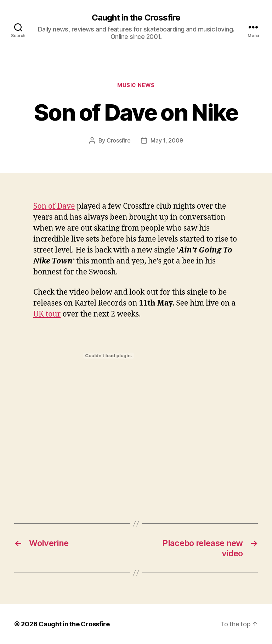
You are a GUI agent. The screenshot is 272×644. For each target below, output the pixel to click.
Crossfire (119, 140)
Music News (136, 85)
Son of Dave (54, 206)
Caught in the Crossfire (136, 18)
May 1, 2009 (167, 140)
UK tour (47, 314)
